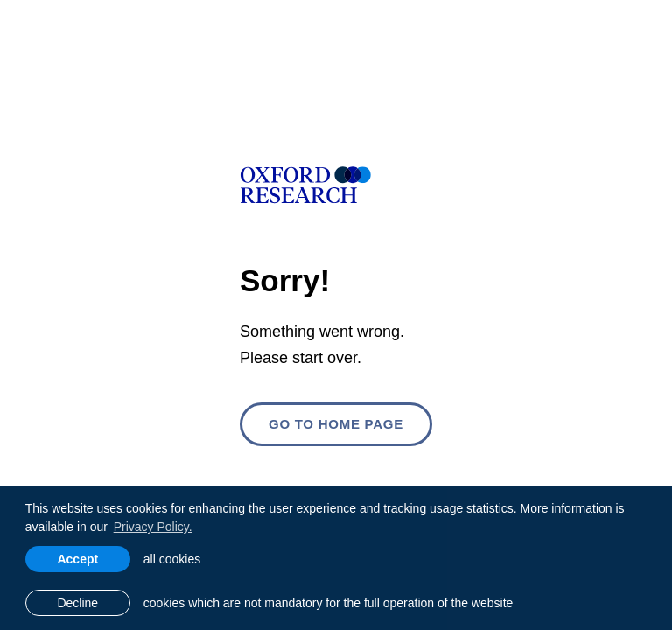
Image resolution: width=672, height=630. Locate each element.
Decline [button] (77, 603)
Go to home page (336, 424)
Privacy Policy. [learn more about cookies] (153, 527)
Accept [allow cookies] (77, 559)
